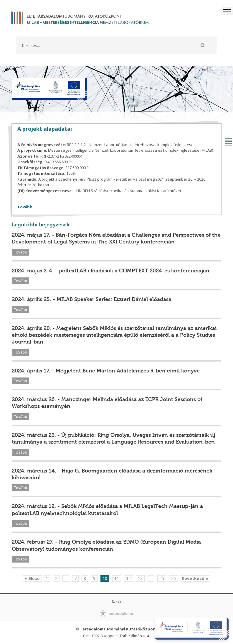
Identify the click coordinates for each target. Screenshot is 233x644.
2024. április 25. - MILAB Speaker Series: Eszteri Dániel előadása (92, 299)
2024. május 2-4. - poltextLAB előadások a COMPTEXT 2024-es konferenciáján (111, 271)
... (66, 578)
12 (128, 578)
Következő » (195, 578)
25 (162, 578)
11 (117, 578)
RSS (116, 601)
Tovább (25, 207)
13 (140, 578)
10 (105, 578)
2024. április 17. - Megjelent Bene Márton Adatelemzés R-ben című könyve (106, 371)
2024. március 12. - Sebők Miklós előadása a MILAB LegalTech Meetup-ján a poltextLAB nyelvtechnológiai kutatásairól (107, 510)
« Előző (32, 578)
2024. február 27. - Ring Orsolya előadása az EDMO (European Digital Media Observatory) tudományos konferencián (106, 545)
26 (173, 578)
